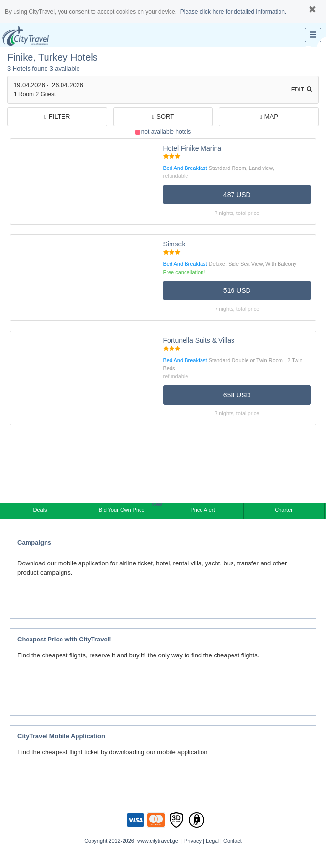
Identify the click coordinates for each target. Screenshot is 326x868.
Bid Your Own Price (130, 508)
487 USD (237, 195)
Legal (212, 841)
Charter (284, 510)
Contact (233, 841)
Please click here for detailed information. (233, 12)
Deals (40, 510)
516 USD (237, 290)
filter (57, 116)
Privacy (193, 841)
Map (269, 116)
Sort (163, 116)
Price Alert (202, 510)
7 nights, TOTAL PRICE (237, 213)
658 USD (237, 395)
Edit (302, 90)
